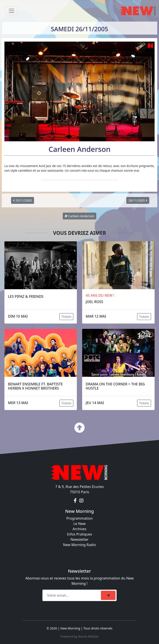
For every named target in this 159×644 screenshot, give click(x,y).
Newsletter (79, 539)
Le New (79, 524)
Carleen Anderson (79, 216)
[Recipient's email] (72, 595)
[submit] (108, 595)
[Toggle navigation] (11, 11)
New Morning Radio (80, 545)
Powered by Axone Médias (79, 636)
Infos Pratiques (79, 534)
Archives (79, 529)
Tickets (66, 317)
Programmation (79, 518)
